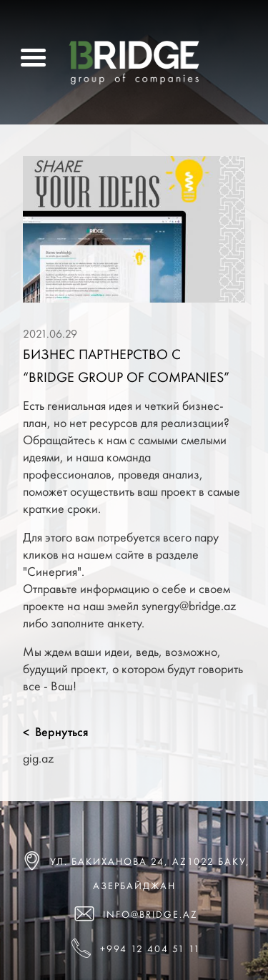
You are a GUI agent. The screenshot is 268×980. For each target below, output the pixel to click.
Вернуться (56, 732)
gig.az (38, 758)
